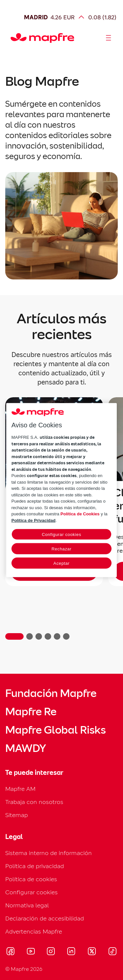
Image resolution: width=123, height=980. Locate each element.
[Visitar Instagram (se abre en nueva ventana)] (51, 952)
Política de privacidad (35, 866)
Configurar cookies (31, 892)
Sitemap (17, 815)
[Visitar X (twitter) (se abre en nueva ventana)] (92, 952)
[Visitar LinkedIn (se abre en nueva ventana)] (71, 952)
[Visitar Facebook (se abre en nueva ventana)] (10, 952)
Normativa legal (27, 905)
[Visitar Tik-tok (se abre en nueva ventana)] (112, 952)
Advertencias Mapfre (34, 931)
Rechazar (61, 549)
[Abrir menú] (109, 38)
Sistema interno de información (49, 853)
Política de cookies (31, 879)
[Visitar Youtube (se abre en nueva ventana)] (31, 952)
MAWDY (26, 748)
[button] (14, 636)
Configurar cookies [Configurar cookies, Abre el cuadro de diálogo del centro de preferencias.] (61, 535)
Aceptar (61, 563)
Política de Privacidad (33, 520)
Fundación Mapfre (51, 693)
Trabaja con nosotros (34, 802)
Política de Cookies (80, 514)
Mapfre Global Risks (55, 730)
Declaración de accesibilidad (45, 918)
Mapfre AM (20, 789)
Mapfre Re (31, 712)
